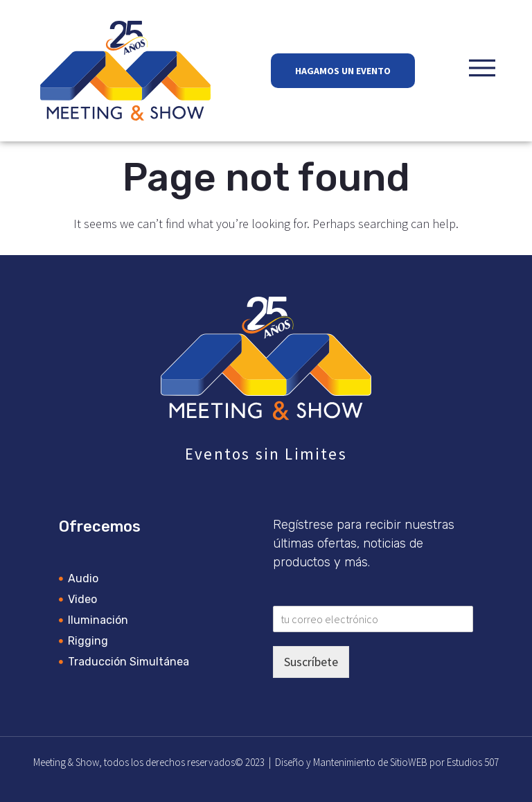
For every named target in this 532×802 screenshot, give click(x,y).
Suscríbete (311, 662)
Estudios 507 (473, 762)
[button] (482, 68)
